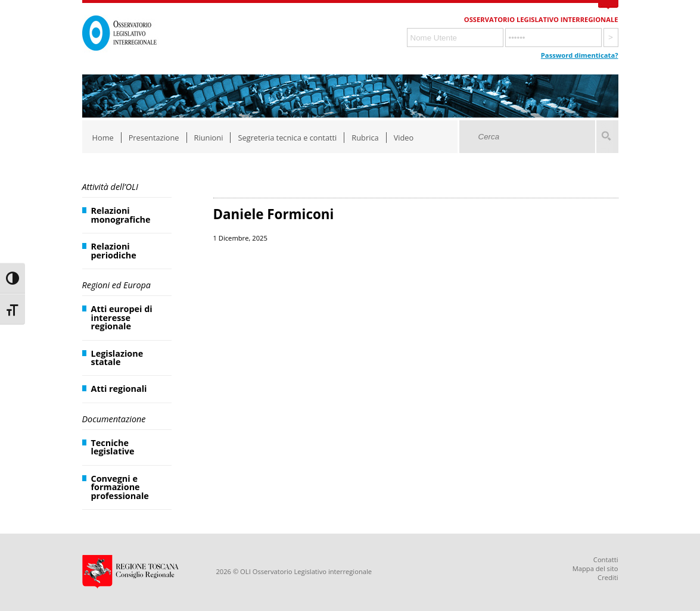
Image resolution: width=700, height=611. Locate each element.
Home (103, 138)
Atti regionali (119, 389)
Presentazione (154, 138)
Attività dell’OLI (110, 187)
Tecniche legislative (113, 447)
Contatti (606, 559)
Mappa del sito (595, 568)
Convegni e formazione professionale (120, 487)
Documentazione (114, 419)
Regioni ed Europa (116, 285)
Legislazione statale (117, 358)
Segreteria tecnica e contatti (287, 138)
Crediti (608, 577)
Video (404, 138)
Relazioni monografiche (121, 215)
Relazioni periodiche (114, 250)
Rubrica (365, 138)
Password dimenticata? (580, 55)
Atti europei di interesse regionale (122, 317)
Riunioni (209, 138)
